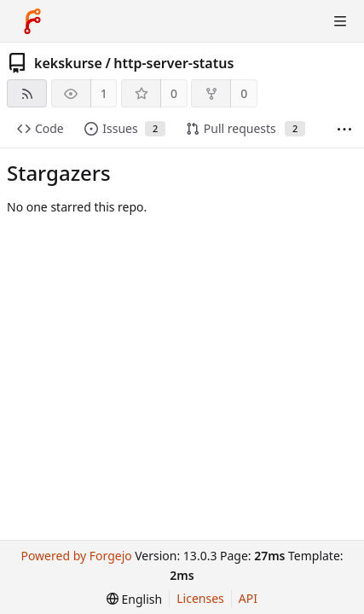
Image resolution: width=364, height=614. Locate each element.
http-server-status (173, 63)
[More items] (344, 129)
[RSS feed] (27, 93)
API (248, 598)
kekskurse (68, 63)
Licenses (200, 598)
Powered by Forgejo (76, 556)
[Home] (32, 21)
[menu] (134, 599)
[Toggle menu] (340, 21)
